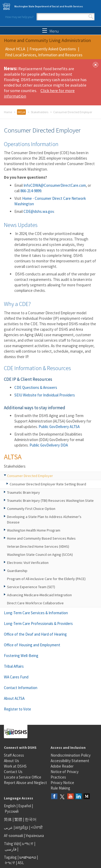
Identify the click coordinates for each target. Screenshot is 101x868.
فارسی (10, 849)
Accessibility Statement (70, 761)
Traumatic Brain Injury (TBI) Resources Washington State (50, 501)
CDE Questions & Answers (36, 387)
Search (91, 17)
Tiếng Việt (12, 844)
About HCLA (15, 49)
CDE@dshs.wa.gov (39, 211)
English (10, 806)
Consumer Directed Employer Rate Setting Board (48, 484)
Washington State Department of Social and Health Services (49, 6)
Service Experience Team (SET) (31, 587)
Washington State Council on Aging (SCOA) (40, 554)
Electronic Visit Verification (28, 563)
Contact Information (21, 688)
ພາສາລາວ (28, 857)
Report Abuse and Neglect (25, 783)
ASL (21, 863)
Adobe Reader (62, 766)
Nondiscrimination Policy (71, 755)
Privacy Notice (62, 783)
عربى (8, 827)
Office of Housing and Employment (32, 645)
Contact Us (13, 772)
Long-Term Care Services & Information (36, 613)
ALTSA (13, 457)
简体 (8, 819)
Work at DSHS (15, 766)
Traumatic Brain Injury (23, 492)
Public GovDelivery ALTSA (59, 427)
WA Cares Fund (16, 677)
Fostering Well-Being (21, 656)
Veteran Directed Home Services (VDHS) (38, 546)
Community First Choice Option (31, 509)
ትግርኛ (10, 863)
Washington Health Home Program (34, 530)
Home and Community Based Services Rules (41, 538)
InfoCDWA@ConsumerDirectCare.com (55, 185)
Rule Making (60, 788)
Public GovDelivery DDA (49, 445)
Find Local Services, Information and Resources (44, 55)
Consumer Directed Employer (30, 476)
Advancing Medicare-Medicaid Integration (39, 595)
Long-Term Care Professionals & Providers (38, 623)
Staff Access (14, 755)
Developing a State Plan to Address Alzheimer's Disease (44, 519)
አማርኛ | (29, 844)
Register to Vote (17, 709)
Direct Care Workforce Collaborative (35, 603)
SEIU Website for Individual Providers (45, 395)
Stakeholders (40, 112)
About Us (11, 761)
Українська (35, 836)
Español (25, 806)
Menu (50, 31)
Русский (12, 811)
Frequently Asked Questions (53, 49)
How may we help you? (19, 17)
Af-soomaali (13, 836)
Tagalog (10, 857)
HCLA (21, 112)
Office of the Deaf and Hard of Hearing (35, 634)
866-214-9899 (31, 191)
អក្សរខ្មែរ (22, 827)
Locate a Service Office (23, 777)
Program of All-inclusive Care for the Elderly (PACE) (46, 579)
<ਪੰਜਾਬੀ (37, 827)
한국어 (31, 819)
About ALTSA (14, 698)
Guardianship (17, 571)
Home (8, 112)
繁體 (19, 819)
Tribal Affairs (14, 666)
